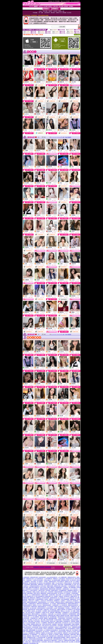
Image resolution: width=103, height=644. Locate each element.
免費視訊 (32, 66)
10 (60, 137)
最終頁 (70, 137)
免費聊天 (43, 130)
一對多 (79, 82)
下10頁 (66, 137)
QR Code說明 (77, 35)
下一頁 (63, 137)
